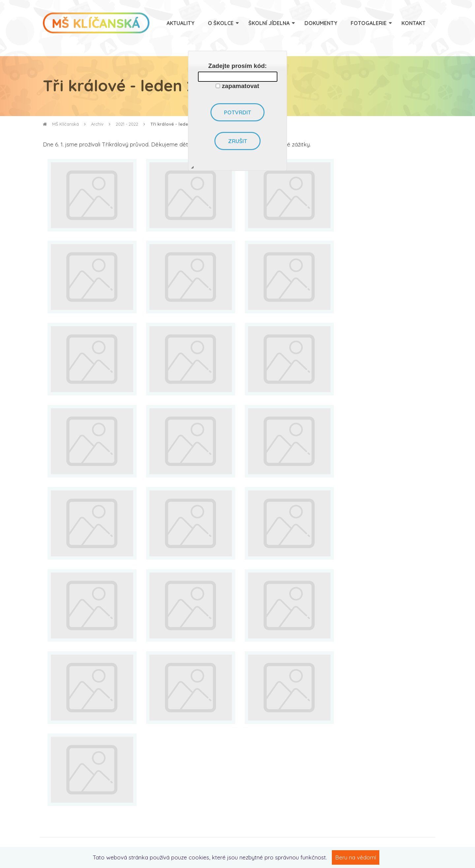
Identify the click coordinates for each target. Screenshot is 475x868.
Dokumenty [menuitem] (321, 23)
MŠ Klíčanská (61, 124)
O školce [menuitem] (221, 23)
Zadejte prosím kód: (237, 66)
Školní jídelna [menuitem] (269, 23)
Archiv (97, 124)
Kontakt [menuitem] (413, 23)
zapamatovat (241, 86)
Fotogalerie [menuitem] (369, 23)
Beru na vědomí (356, 857)
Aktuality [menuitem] (181, 23)
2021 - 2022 (127, 124)
